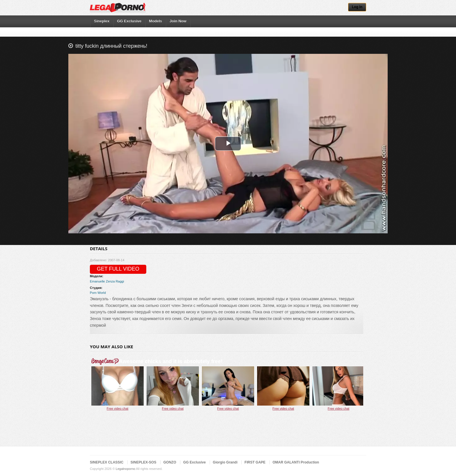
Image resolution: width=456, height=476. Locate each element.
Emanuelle (97, 281)
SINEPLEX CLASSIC (107, 462)
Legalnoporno (125, 469)
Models (155, 21)
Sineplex (102, 21)
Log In (357, 7)
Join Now (178, 21)
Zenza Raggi (115, 281)
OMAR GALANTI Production (296, 462)
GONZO (170, 462)
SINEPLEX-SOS (144, 462)
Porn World (98, 293)
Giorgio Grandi (225, 462)
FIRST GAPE (255, 462)
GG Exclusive (129, 21)
